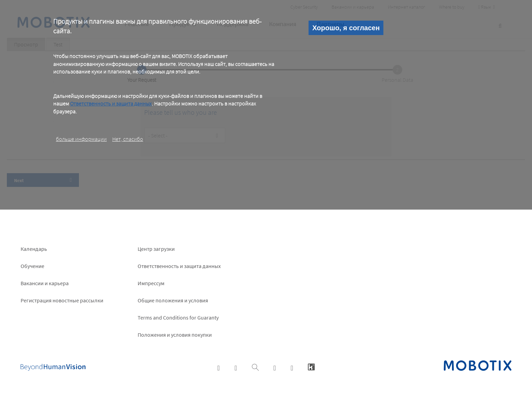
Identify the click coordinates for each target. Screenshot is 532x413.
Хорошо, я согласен (346, 28)
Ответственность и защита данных (111, 103)
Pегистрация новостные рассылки (62, 300)
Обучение (32, 266)
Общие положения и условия (173, 300)
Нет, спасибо (128, 139)
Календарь (34, 249)
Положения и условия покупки (175, 335)
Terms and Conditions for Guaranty (178, 317)
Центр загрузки (156, 249)
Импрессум (151, 283)
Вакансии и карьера (45, 283)
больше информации (81, 139)
